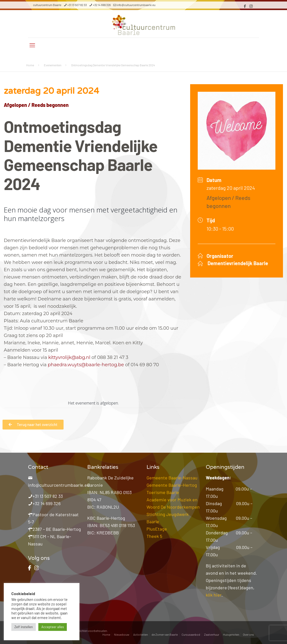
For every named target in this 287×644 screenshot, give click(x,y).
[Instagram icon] (251, 6)
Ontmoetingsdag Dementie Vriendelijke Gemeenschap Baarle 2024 (113, 65)
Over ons (248, 634)
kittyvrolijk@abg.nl (69, 357)
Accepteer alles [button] (53, 627)
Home (30, 65)
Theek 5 (154, 536)
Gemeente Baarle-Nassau (172, 478)
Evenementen (53, 65)
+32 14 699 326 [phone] (102, 5)
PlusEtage (157, 529)
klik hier (214, 595)
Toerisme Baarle (163, 492)
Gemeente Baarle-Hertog (172, 485)
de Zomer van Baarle (165, 634)
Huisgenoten (231, 634)
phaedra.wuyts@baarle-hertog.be (86, 365)
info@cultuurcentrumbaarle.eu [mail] (136, 5)
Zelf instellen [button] (24, 627)
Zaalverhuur (212, 634)
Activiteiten (140, 634)
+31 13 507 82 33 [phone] (77, 5)
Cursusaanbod (191, 634)
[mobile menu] (32, 45)
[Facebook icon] (245, 6)
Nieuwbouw (122, 634)
